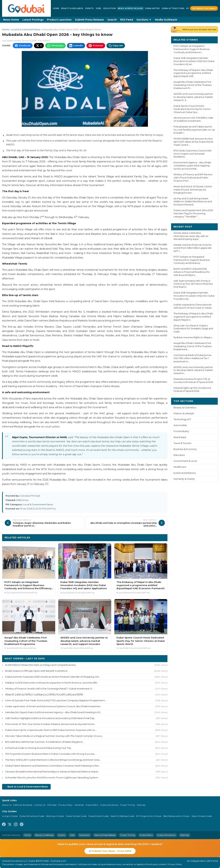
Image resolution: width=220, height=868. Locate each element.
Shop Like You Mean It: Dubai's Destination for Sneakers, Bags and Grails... (193, 329)
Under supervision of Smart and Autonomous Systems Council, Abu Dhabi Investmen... (54, 706)
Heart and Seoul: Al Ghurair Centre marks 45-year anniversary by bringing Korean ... (193, 190)
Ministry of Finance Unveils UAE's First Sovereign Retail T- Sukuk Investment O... (49, 689)
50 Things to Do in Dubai (149, 816)
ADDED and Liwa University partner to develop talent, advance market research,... (193, 370)
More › (211, 40)
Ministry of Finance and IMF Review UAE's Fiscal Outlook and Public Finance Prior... (193, 178)
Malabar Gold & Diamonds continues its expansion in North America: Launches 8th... (52, 683)
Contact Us (40, 805)
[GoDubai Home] (26, 8)
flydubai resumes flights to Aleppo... (194, 337)
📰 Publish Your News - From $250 (110, 851)
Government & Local (185, 461)
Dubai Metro (152, 8)
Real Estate (180, 437)
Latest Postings (33, 20)
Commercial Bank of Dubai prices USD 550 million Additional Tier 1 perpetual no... (192, 358)
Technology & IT (182, 419)
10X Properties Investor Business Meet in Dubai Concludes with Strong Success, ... (51, 754)
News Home (11, 20)
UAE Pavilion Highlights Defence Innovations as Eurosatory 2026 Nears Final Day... (51, 718)
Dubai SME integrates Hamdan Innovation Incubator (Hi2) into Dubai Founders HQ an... (194, 61)
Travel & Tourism (182, 443)
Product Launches (59, 20)
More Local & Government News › (143, 537)
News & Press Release (130, 8)
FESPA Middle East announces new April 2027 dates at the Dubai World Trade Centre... (193, 142)
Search (112, 20)
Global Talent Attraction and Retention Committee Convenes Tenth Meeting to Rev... (53, 766)
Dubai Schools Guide (76, 816)
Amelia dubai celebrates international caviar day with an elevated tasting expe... (191, 236)
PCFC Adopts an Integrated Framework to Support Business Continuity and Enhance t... (192, 49)
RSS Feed (127, 20)
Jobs (99, 8)
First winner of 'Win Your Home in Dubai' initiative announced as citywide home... (51, 724)
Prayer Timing (128, 805)
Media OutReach (166, 20)
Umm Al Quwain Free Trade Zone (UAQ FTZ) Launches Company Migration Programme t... (56, 700)
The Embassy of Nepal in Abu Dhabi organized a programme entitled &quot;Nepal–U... (193, 317)
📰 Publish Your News (204, 8)
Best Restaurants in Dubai (176, 816)
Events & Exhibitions (185, 473)
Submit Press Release (89, 20)
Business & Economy (185, 449)
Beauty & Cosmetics (185, 408)
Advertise (79, 805)
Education (110, 8)
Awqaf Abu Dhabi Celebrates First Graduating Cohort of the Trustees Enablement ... (193, 346)
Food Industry (181, 431)
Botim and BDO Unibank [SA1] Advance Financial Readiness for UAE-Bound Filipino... (192, 272)
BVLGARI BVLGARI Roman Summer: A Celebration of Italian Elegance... (45, 742)
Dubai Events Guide (98, 816)
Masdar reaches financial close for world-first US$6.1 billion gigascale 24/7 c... (193, 248)
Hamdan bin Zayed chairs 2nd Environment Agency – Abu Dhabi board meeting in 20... (54, 712)
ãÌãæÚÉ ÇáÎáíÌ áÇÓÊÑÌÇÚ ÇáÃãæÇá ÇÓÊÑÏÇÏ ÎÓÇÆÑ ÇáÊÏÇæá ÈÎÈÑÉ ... (45, 694)
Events (89, 8)
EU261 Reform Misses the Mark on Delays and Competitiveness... (41, 665)
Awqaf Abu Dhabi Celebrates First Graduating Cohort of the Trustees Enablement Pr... (193, 85)
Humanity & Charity (184, 479)
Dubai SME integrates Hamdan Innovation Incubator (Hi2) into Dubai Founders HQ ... (194, 296)
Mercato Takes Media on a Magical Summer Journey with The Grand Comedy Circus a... (54, 736)
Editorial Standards (23, 805)
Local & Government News (26, 30)
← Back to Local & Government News (26, 787)
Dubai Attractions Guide (32, 816)
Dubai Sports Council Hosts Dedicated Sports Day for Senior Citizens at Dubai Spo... (192, 109)
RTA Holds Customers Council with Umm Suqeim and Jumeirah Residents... (193, 154)
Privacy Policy (65, 805)
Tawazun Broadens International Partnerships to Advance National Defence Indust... (52, 772)
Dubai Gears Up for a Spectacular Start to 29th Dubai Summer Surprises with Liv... (51, 730)
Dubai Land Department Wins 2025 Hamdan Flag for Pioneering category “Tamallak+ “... (193, 213)
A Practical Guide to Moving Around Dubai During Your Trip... (39, 748)
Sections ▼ (144, 20)
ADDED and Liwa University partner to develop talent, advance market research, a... (193, 97)
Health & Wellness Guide (122, 816)
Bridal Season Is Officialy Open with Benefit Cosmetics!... (37, 671)
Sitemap (141, 805)
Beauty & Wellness (72, 8)
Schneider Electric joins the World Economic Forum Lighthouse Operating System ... (53, 777)
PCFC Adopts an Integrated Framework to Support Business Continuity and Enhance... (192, 260)
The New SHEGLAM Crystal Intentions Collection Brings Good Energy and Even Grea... (53, 760)
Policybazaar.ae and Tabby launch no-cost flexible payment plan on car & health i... (194, 130)
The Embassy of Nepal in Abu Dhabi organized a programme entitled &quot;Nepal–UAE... (193, 73)
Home (56, 8)
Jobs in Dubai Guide (202, 816)
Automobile (180, 425)
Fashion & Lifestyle (184, 413)
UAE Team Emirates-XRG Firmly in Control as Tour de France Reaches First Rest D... (193, 284)
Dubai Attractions (173, 8)
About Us (7, 805)
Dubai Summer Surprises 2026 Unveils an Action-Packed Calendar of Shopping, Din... (53, 677)
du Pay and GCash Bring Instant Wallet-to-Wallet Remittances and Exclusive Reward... (193, 202)
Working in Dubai (55, 816)
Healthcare (180, 467)
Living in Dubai (10, 816)
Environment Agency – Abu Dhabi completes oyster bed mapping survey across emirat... (192, 166)
